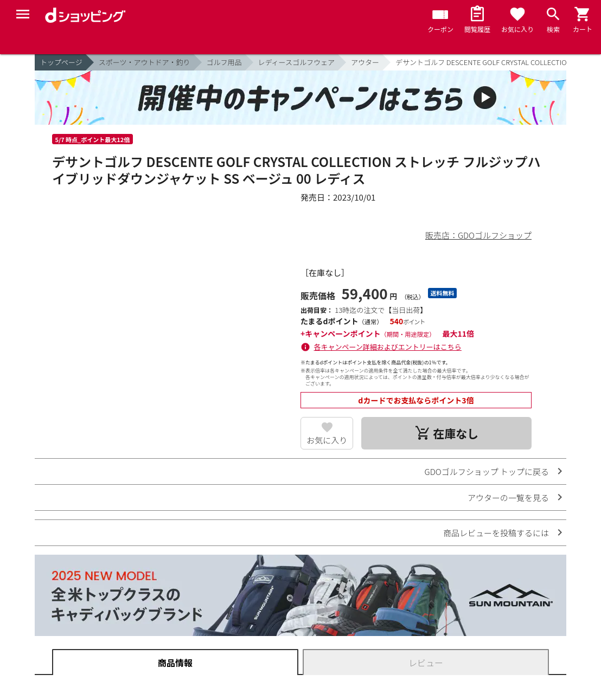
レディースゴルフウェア (296, 62)
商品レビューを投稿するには (496, 533)
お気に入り (327, 440)
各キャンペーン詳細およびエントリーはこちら (388, 347)
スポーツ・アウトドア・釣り (145, 62)
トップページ (61, 62)
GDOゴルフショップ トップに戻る (487, 471)
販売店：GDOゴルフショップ (478, 235)
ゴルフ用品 (224, 62)
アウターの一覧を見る (508, 497)
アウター (365, 62)
